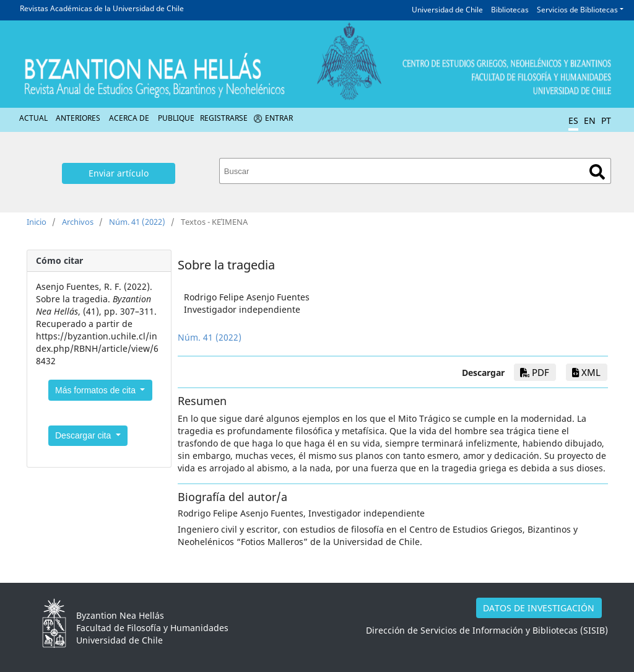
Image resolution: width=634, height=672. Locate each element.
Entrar (279, 118)
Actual (33, 118)
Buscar (597, 172)
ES (573, 120)
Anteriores (78, 118)
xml (586, 372)
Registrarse (224, 118)
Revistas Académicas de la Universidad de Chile (102, 8)
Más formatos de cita (97, 390)
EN (590, 120)
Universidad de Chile (447, 10)
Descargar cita (84, 435)
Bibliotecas (510, 10)
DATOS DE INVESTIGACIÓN (539, 608)
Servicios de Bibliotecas (577, 10)
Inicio (37, 222)
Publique (176, 118)
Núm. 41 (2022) (137, 222)
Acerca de (129, 118)
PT (606, 120)
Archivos (78, 222)
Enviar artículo (119, 173)
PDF (535, 372)
